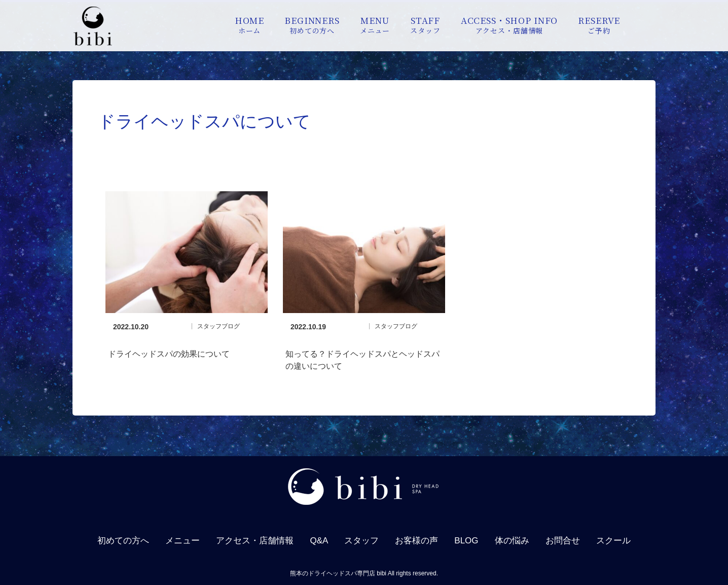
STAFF (425, 25)
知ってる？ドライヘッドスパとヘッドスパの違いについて (362, 360)
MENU (375, 25)
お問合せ (563, 541)
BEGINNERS (312, 25)
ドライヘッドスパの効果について (169, 354)
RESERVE (599, 25)
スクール (613, 541)
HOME (249, 25)
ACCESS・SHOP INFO (509, 25)
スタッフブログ (219, 326)
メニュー (183, 541)
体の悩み (512, 541)
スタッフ (361, 541)
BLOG (466, 541)
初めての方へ (123, 541)
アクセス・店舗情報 (255, 541)
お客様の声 (416, 541)
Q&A (319, 541)
